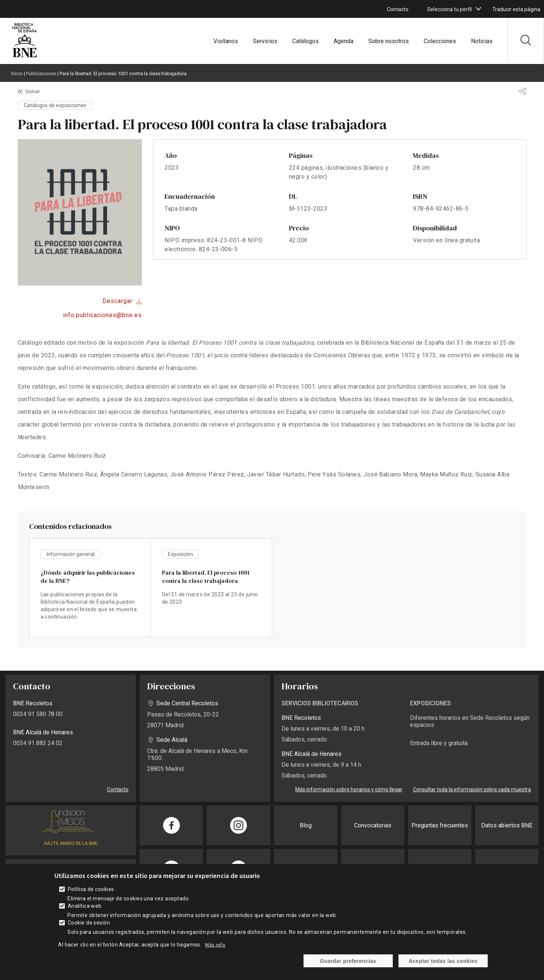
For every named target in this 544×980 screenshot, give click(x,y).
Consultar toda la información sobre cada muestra (472, 789)
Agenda (343, 41)
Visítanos (226, 41)
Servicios (265, 41)
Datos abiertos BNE (507, 825)
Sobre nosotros (389, 41)
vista (90, 588)
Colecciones (440, 41)
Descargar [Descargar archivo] (117, 301)
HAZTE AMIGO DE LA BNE (71, 843)
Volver (33, 92)
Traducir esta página (516, 9)
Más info (215, 945)
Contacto (398, 9)
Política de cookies (91, 889)
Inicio (17, 74)
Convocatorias (373, 825)
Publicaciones (41, 74)
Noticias (482, 41)
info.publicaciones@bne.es (102, 315)
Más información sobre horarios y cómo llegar (349, 789)
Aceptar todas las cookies (443, 961)
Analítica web (85, 906)
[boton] (478, 9)
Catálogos (306, 41)
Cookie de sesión (89, 923)
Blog (306, 825)
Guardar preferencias (348, 961)
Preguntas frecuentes (440, 825)
